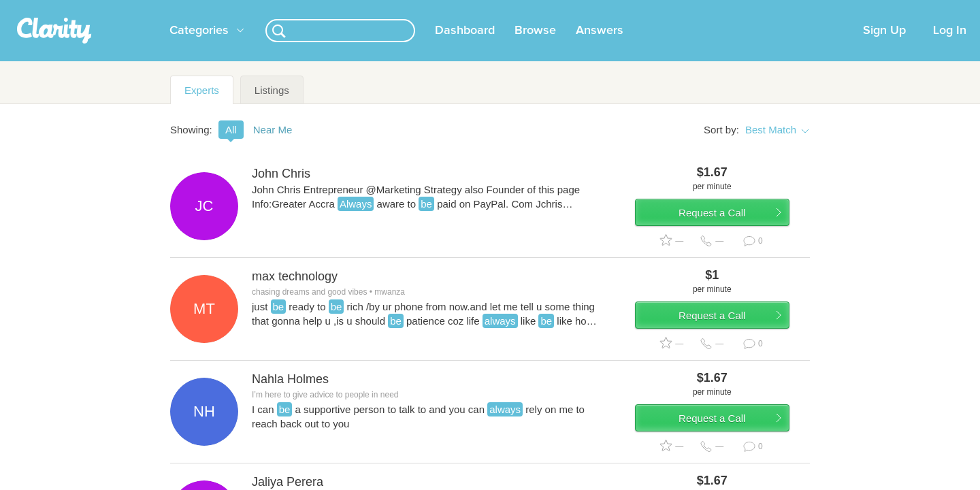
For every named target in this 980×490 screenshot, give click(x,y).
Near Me (273, 146)
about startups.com (850, 9)
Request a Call (730, 236)
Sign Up (884, 47)
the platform (149, 8)
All (231, 146)
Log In (950, 47)
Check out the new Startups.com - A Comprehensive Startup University (654, 9)
